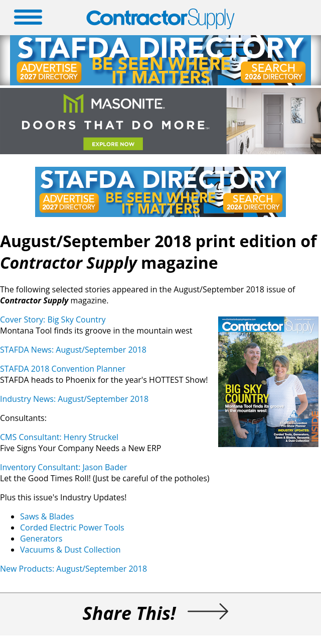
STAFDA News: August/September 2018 (73, 350)
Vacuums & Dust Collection (70, 550)
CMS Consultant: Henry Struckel (59, 437)
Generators (41, 539)
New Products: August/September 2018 (73, 569)
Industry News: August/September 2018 (74, 399)
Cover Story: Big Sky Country (53, 319)
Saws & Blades (47, 516)
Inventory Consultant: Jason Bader (64, 467)
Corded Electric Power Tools (72, 527)
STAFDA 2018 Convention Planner (63, 369)
